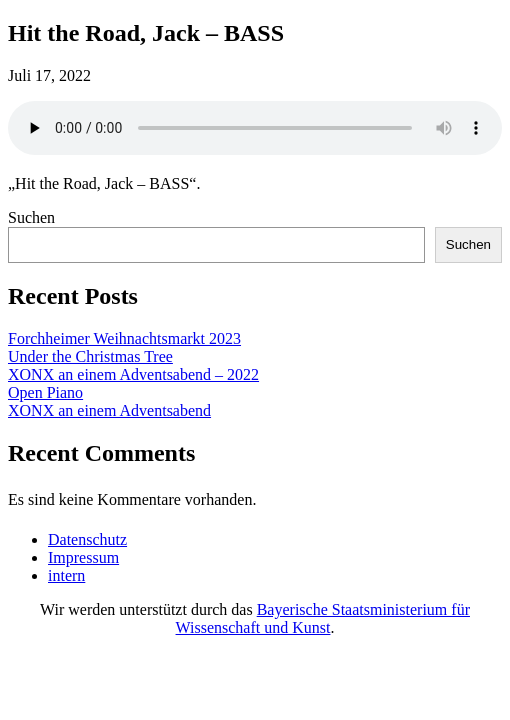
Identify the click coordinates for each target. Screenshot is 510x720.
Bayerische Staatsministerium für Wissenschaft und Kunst (323, 618)
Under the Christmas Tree (90, 356)
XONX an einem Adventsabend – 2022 (133, 374)
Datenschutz (87, 539)
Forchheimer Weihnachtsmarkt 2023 (124, 338)
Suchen (31, 217)
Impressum (83, 557)
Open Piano (45, 392)
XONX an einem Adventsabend (109, 410)
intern (66, 575)
